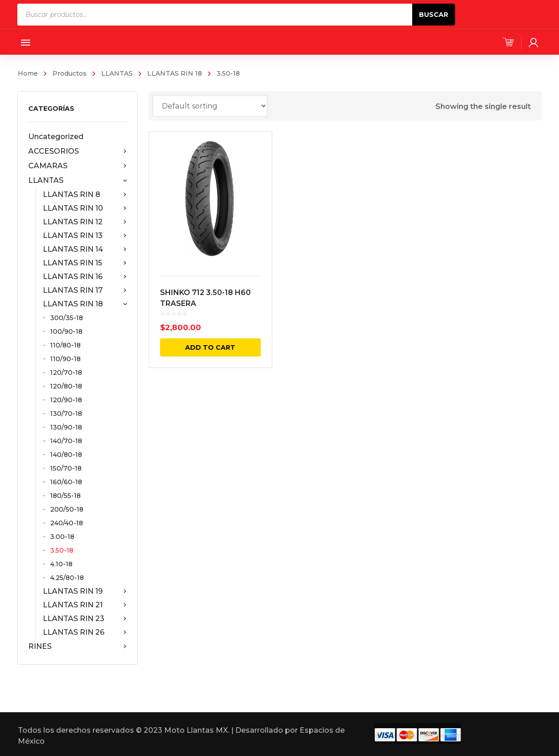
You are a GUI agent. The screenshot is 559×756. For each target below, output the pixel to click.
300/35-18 (67, 318)
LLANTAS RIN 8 (85, 195)
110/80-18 (65, 345)
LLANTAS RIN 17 (85, 290)
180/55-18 (65, 496)
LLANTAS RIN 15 (85, 263)
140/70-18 (66, 441)
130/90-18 (66, 427)
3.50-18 (62, 550)
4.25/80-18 (67, 578)
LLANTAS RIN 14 (85, 249)
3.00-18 (62, 537)
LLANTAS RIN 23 (85, 619)
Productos (70, 73)
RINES (77, 647)
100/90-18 (66, 331)
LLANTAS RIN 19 (85, 591)
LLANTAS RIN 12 (85, 222)
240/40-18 (67, 523)
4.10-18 (61, 564)
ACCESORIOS (77, 151)
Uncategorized (56, 137)
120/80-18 (66, 386)
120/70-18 (66, 373)
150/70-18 (66, 468)
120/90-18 (66, 400)
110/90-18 (65, 359)
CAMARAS (77, 166)
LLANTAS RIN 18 (175, 73)
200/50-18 (67, 509)
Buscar (434, 15)
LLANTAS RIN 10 (85, 208)
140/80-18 (66, 455)
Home (28, 73)
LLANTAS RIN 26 (85, 632)
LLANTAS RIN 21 (85, 605)
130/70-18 (66, 414)
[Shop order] (210, 106)
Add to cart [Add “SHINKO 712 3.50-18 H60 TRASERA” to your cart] (210, 347)
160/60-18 (66, 482)
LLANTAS (117, 73)
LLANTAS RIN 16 (85, 277)
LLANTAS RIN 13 (85, 236)
